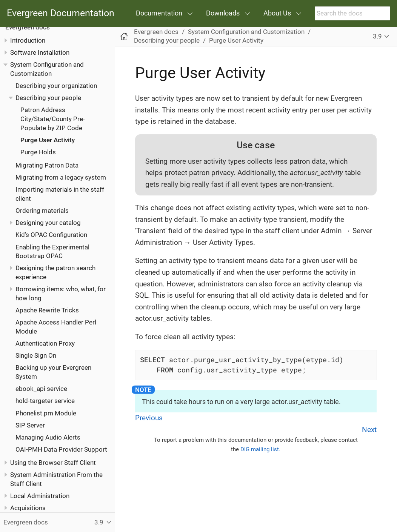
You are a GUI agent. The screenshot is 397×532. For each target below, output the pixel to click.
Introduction (28, 40)
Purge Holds (38, 152)
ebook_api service (41, 389)
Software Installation (40, 52)
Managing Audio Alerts (48, 437)
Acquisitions (28, 508)
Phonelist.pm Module (46, 413)
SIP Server (30, 425)
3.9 (377, 36)
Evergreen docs (28, 27)
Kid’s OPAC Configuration (51, 235)
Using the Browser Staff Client (53, 463)
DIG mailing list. (260, 449)
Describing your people (48, 98)
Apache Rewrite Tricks (47, 310)
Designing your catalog (48, 223)
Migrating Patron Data (47, 165)
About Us (277, 13)
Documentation (159, 13)
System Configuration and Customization (246, 32)
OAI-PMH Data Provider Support (61, 449)
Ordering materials (42, 211)
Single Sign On (36, 355)
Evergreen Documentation (61, 13)
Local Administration (40, 496)
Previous (149, 418)
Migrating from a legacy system (61, 177)
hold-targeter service (45, 401)
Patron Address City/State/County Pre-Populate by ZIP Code (53, 119)
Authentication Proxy (45, 343)
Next (369, 430)
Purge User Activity (48, 140)
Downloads (223, 13)
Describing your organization (56, 86)
